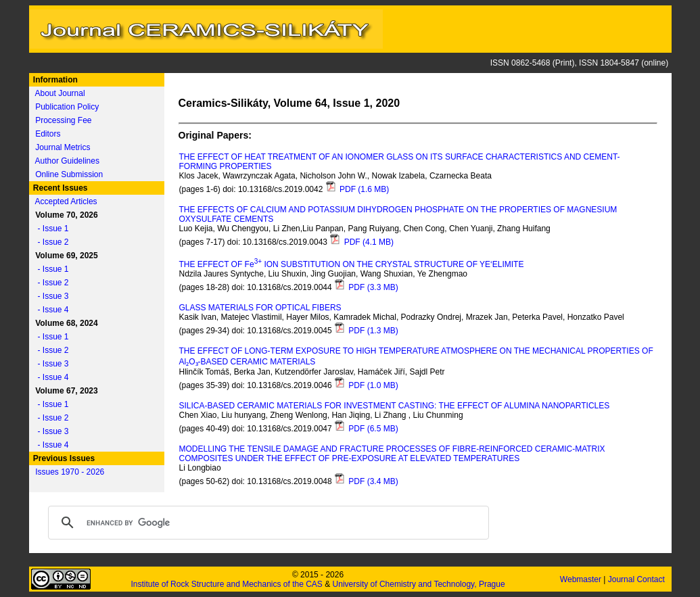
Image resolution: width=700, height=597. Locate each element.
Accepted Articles (66, 201)
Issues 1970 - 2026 (70, 472)
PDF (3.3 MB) (366, 287)
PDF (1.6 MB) (357, 189)
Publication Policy (67, 107)
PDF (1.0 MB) (366, 385)
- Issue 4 (50, 310)
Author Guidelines (67, 161)
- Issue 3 (50, 296)
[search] (266, 523)
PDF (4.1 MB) (361, 242)
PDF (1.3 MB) (366, 331)
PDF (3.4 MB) (366, 481)
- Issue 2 (50, 242)
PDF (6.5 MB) (366, 429)
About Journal (60, 93)
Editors (48, 134)
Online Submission (69, 174)
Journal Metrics (63, 147)
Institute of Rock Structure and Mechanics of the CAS (226, 584)
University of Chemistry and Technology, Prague (419, 584)
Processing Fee (63, 120)
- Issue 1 (50, 229)
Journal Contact (637, 579)
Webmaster (582, 579)
